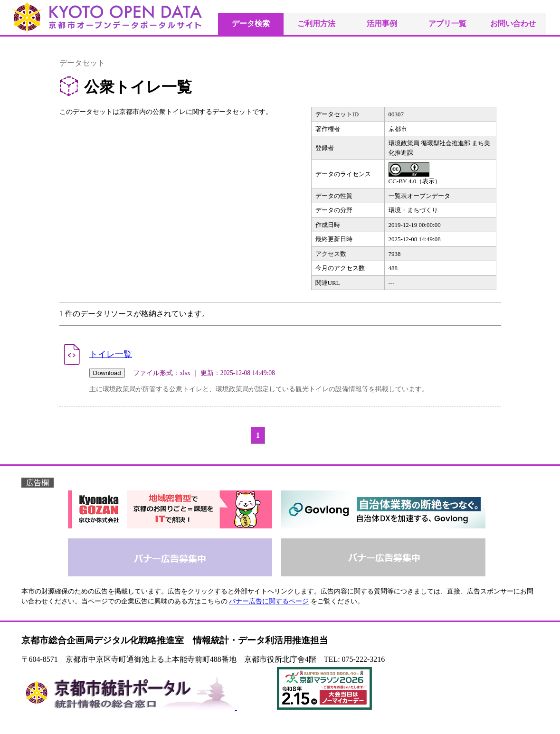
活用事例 (382, 24)
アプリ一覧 (447, 24)
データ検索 (251, 24)
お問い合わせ (513, 24)
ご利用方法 (316, 24)
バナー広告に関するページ (269, 601)
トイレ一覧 (111, 354)
